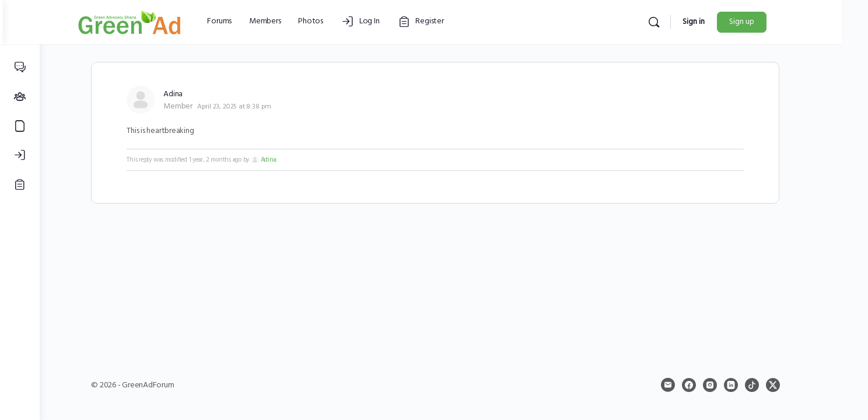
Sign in (725, 22)
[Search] (685, 22)
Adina (287, 160)
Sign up (773, 22)
